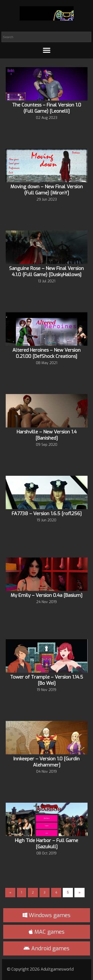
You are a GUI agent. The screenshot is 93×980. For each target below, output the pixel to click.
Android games (46, 948)
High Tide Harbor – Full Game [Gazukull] (46, 844)
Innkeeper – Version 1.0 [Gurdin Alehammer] (46, 762)
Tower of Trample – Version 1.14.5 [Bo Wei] (47, 680)
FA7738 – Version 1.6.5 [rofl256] (47, 514)
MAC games (47, 932)
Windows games (46, 915)
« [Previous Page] (10, 893)
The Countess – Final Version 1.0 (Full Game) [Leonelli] (47, 108)
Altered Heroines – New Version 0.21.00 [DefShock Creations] (46, 353)
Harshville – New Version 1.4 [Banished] (47, 435)
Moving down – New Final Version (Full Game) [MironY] (47, 190)
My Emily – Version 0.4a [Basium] (46, 595)
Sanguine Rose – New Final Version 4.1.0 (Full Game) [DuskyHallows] (46, 271)
